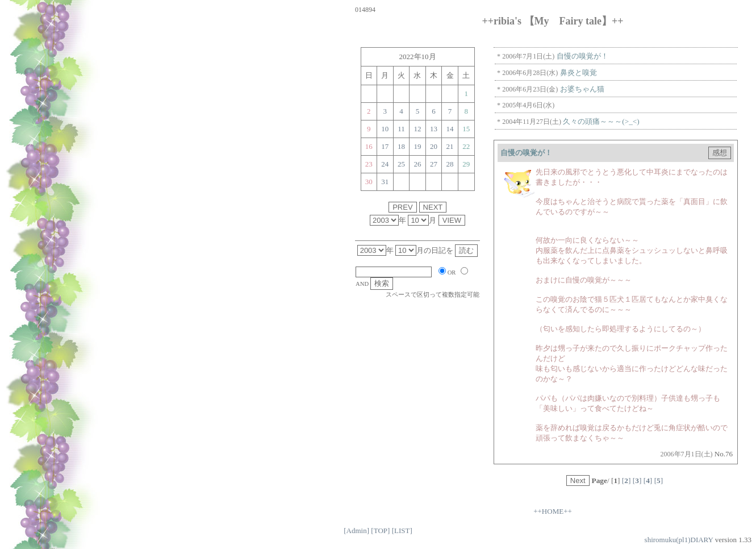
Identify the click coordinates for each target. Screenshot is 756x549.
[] (626, 481)
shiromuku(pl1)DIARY (679, 540)
